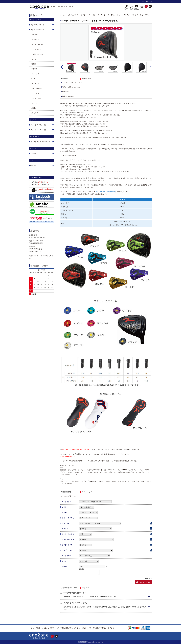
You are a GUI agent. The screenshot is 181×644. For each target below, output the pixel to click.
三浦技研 (34, 35)
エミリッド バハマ (38, 98)
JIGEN (34, 108)
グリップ (65, 529)
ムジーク (34, 103)
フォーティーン (37, 74)
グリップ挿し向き (68, 540)
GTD (33, 79)
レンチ (64, 561)
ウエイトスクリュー (69, 518)
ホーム (63, 15)
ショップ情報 (36, 628)
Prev (62, 67)
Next (151, 67)
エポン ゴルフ (36, 49)
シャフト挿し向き (68, 534)
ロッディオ (35, 40)
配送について (86, 628)
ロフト (64, 507)
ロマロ (34, 59)
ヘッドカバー (66, 556)
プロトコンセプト (37, 44)
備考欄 (64, 567)
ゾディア (34, 69)
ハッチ (64, 513)
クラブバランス (67, 550)
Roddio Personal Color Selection (105, 192)
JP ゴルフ (35, 113)
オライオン (35, 93)
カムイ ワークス (37, 89)
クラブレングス (67, 545)
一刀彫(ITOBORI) (37, 54)
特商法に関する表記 (99, 628)
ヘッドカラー (66, 502)
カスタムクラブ (73, 15)
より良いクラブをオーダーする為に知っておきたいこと (61, 628)
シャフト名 (66, 523)
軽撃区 (34, 64)
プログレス (35, 84)
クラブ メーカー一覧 (88, 15)
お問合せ (111, 628)
